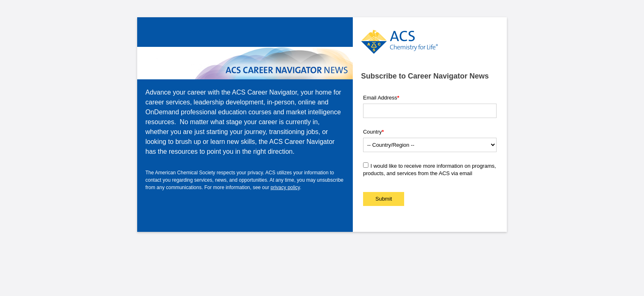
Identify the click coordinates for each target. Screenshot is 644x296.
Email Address (381, 98)
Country (374, 132)
